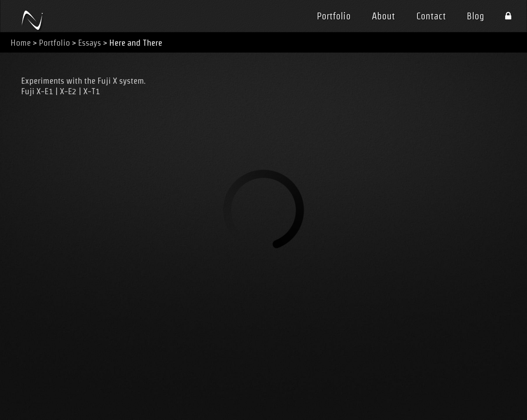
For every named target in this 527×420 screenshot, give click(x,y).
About (383, 16)
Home (21, 43)
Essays (90, 43)
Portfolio (334, 16)
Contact (431, 16)
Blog (475, 16)
